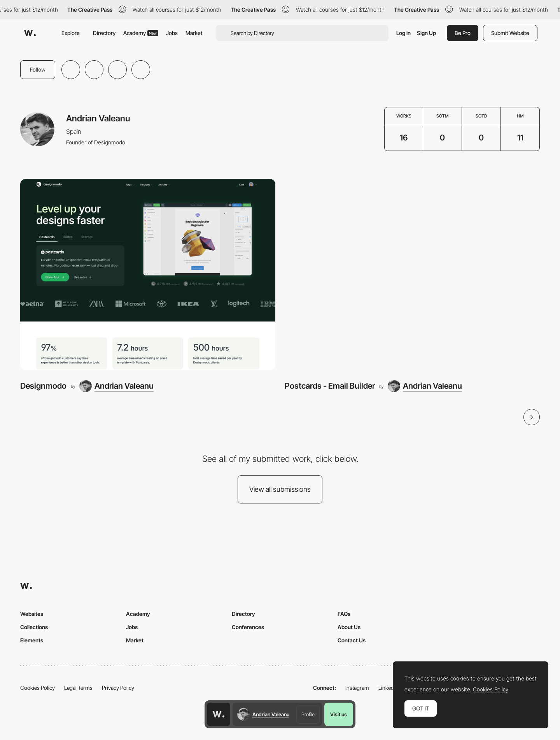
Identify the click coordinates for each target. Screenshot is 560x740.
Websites (32, 614)
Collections (34, 627)
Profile (308, 714)
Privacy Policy (118, 688)
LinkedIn (388, 688)
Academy (141, 33)
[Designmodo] (148, 275)
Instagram (357, 688)
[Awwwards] (30, 33)
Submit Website (510, 33)
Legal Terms (78, 688)
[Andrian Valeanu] (116, 386)
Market (194, 33)
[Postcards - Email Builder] (412, 275)
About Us (349, 627)
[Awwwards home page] (219, 714)
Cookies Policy (38, 688)
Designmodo (43, 386)
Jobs (172, 33)
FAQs (344, 614)
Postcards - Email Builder (330, 386)
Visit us (339, 714)
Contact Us (352, 640)
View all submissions (280, 489)
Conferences (248, 627)
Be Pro (463, 33)
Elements (32, 640)
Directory (104, 33)
